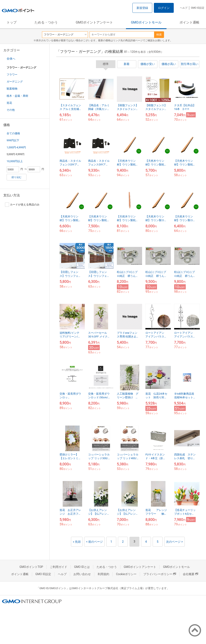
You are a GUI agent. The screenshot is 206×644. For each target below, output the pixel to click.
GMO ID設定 (198, 8)
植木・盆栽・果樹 (17, 96)
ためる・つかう (46, 22)
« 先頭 (77, 542)
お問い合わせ (82, 574)
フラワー (12, 75)
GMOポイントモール (146, 22)
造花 (9, 103)
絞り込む (17, 177)
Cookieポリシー (126, 574)
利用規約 (103, 574)
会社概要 (190, 574)
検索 (159, 35)
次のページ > (174, 542)
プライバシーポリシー (160, 574)
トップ (12, 22)
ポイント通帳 (189, 22)
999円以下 (13, 140)
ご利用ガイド (59, 567)
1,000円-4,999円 (16, 147)
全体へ (11, 59)
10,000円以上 (15, 161)
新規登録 (142, 8)
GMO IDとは (82, 567)
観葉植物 (12, 89)
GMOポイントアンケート (94, 22)
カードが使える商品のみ (22, 205)
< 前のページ (94, 542)
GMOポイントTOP (31, 567)
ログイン (164, 8)
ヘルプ (184, 8)
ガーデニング (15, 82)
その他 (11, 110)
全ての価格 (13, 133)
